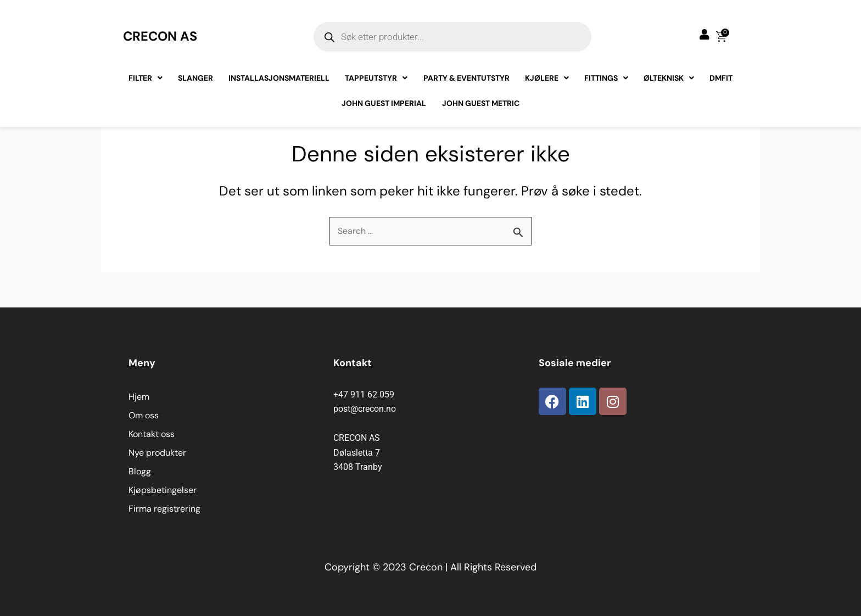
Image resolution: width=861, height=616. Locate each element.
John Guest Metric (481, 103)
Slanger (196, 78)
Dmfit (721, 78)
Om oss (144, 415)
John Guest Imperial (384, 103)
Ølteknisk (669, 78)
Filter (146, 78)
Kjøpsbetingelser (163, 490)
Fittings (606, 78)
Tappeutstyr (377, 78)
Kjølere (547, 78)
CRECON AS (161, 36)
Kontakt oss (152, 434)
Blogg (140, 471)
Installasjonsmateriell (279, 78)
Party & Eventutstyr (466, 78)
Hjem (139, 397)
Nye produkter (157, 453)
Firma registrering (164, 509)
